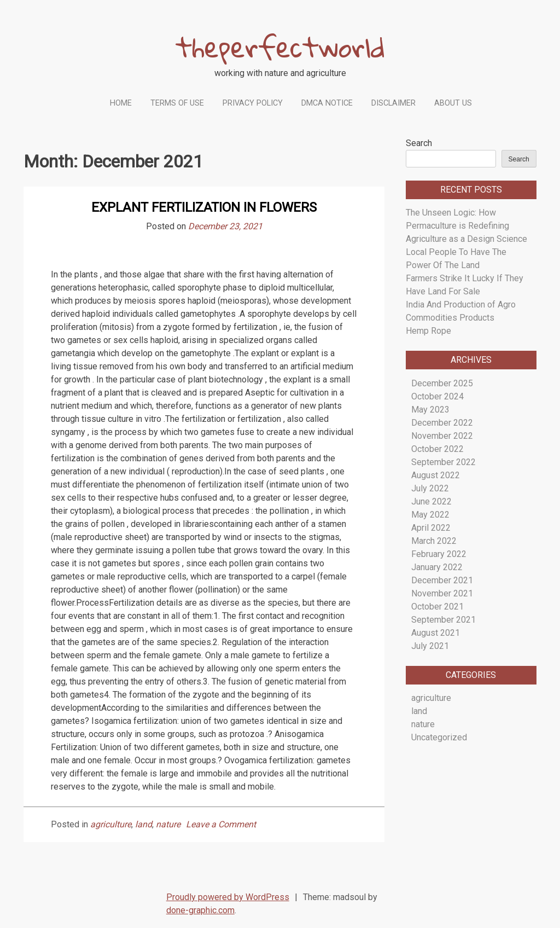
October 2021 (437, 607)
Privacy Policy (253, 103)
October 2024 (437, 396)
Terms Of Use (177, 103)
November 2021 (442, 593)
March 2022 (434, 541)
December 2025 (442, 383)
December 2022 (442, 423)
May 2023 (430, 410)
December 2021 (442, 580)
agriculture (111, 824)
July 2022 (430, 488)
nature (168, 824)
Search (419, 143)
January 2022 (437, 567)
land (144, 824)
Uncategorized (439, 737)
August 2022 (436, 475)
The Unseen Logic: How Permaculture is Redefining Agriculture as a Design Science (466, 226)
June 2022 (431, 501)
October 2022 (437, 449)
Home (121, 103)
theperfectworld (280, 47)
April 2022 (431, 528)
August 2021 (436, 633)
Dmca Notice (327, 103)
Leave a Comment (221, 824)
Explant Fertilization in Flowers (204, 207)
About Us (453, 103)
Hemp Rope (428, 331)
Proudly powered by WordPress (228, 897)
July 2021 (430, 646)
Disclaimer (393, 103)
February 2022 (439, 554)
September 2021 (444, 620)
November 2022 (442, 436)
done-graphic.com (200, 910)
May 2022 (430, 515)
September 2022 (444, 462)
